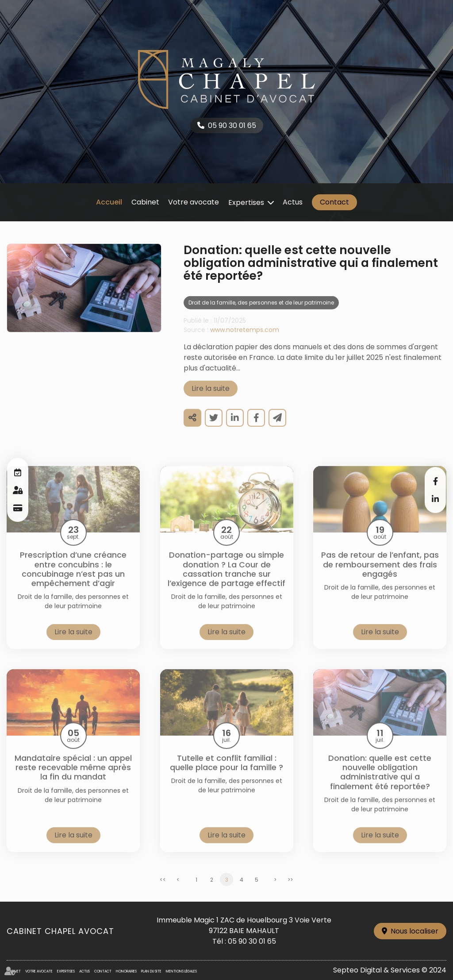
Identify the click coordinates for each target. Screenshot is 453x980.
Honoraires (126, 971)
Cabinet (145, 202)
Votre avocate (194, 202)
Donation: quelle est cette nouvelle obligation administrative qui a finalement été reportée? (380, 782)
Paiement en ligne (18, 508)
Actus (293, 202)
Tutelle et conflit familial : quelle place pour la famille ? (226, 773)
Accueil (109, 202)
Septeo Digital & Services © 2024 (390, 970)
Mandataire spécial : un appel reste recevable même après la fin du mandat (73, 777)
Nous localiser (415, 931)
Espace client (18, 490)
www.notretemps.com (245, 340)
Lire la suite (211, 398)
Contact (334, 202)
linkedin (435, 499)
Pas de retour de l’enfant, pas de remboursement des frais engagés (380, 574)
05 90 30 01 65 (232, 125)
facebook (435, 481)
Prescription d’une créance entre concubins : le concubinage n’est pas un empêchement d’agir (73, 579)
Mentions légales (181, 971)
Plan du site (151, 971)
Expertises (246, 203)
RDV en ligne (18, 472)
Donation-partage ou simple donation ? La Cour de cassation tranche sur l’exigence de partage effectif (226, 579)
